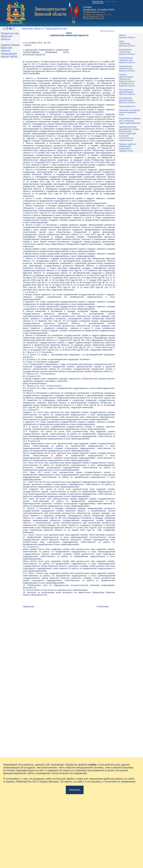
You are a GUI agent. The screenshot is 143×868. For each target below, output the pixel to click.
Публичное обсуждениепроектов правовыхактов (130, 112)
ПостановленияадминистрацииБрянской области (127, 92)
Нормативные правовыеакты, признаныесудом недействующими (130, 121)
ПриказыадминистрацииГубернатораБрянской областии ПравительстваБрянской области (127, 80)
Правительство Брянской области (10, 36)
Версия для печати (107, 31)
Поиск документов (127, 106)
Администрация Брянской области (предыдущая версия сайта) (10, 51)
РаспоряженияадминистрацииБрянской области (127, 100)
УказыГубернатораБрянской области (127, 44)
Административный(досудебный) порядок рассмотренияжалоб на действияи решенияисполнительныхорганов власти (129, 134)
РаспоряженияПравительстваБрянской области (127, 69)
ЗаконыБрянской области (127, 36)
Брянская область (33, 29)
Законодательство (56, 29)
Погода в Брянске (91, 12)
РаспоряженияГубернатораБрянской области (127, 52)
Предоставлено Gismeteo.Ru (94, 19)
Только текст (111, 2)
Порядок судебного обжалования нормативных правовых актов (128, 148)
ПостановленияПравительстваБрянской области (127, 60)
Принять (75, 790)
